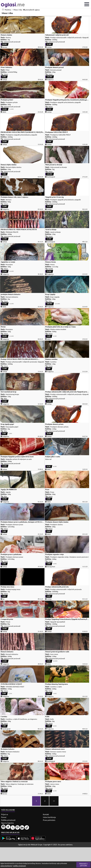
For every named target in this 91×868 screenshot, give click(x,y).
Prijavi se (5, 814)
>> (54, 801)
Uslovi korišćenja (49, 817)
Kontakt (46, 814)
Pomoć (4, 817)
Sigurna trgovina (7, 823)
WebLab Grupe (37, 845)
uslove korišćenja (6, 866)
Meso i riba (18, 10)
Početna (8, 10)
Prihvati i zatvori (83, 865)
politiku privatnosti (19, 866)
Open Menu (87, 4)
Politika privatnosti (8, 820)
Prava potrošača (49, 820)
